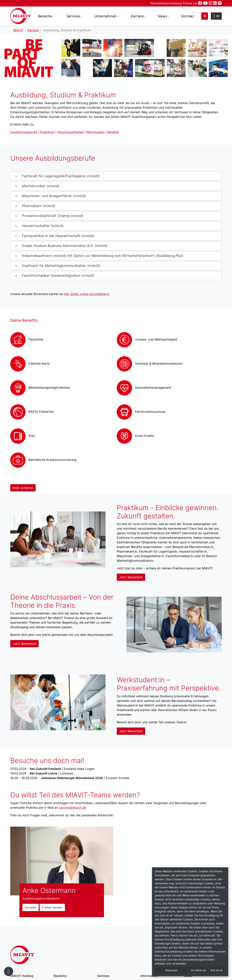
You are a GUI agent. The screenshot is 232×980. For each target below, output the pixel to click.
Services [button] (73, 16)
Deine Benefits (24, 320)
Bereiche (45, 16)
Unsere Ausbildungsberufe (53, 158)
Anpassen (171, 970)
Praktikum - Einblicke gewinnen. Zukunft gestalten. (168, 512)
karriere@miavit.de (72, 808)
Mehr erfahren (23, 488)
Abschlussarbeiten (70, 132)
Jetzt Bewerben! (131, 577)
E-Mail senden (52, 907)
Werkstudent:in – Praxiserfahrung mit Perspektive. (169, 684)
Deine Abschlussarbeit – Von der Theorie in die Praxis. (62, 601)
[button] (116, 176)
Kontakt (188, 16)
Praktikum (47, 132)
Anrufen (31, 907)
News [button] (162, 16)
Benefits (113, 132)
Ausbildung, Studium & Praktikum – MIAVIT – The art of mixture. (20, 16)
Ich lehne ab (198, 970)
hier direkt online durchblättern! (87, 294)
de (216, 16)
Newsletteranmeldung (167, 3)
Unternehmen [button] (105, 16)
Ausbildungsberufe (24, 132)
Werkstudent (96, 132)
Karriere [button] (137, 16)
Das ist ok (217, 970)
